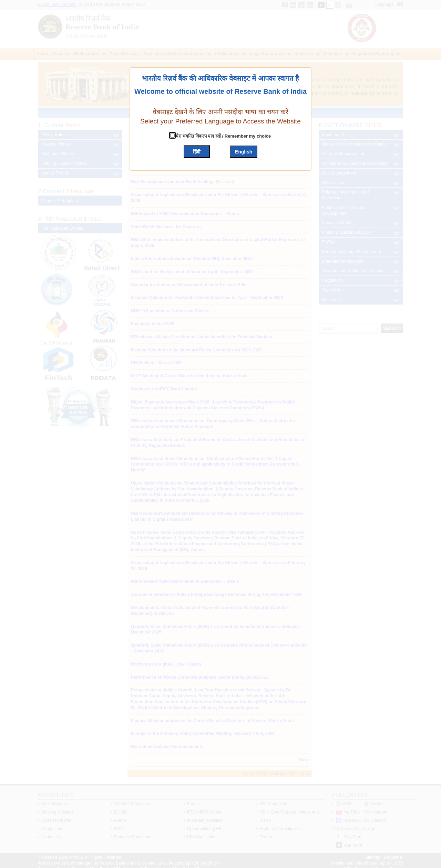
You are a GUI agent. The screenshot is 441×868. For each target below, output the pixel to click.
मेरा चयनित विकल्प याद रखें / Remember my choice (223, 136)
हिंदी (197, 152)
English (244, 152)
